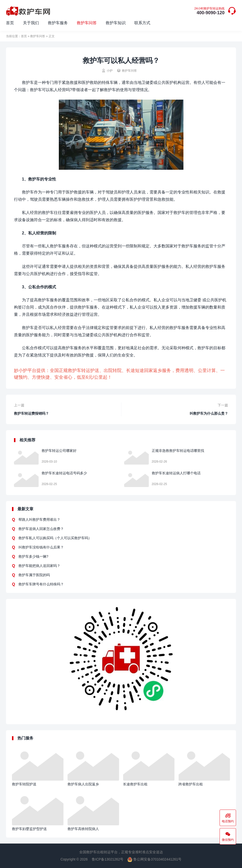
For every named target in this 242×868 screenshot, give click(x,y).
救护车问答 (87, 23)
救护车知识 (116, 23)
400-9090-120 (209, 11)
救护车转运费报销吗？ (31, 413)
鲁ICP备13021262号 (108, 859)
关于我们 (31, 23)
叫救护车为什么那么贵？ (209, 413)
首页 (10, 23)
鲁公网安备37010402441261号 (154, 859)
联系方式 (142, 23)
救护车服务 (58, 23)
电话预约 (228, 818)
